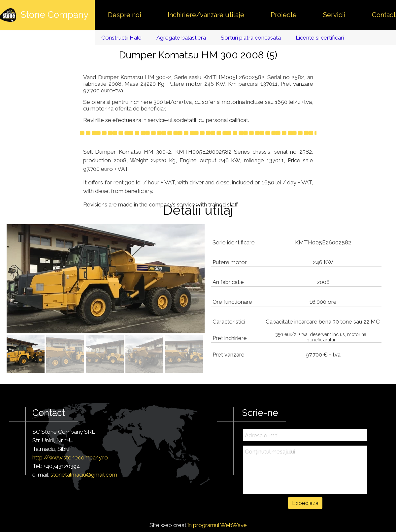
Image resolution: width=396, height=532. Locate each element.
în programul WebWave (217, 525)
